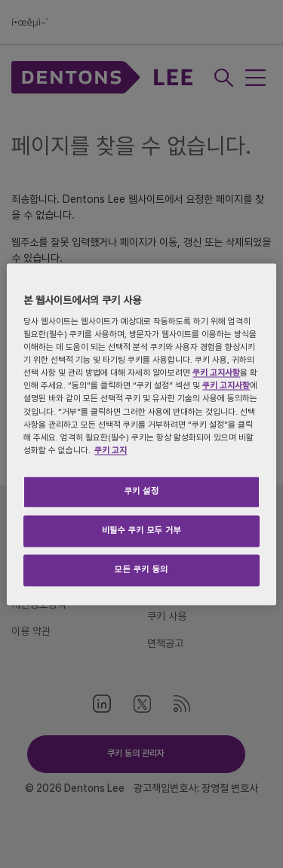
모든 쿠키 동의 (141, 569)
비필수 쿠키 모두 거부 (142, 530)
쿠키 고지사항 (216, 373)
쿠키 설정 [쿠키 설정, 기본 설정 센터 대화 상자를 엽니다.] (142, 491)
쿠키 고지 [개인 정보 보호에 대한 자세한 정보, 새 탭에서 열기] (111, 450)
